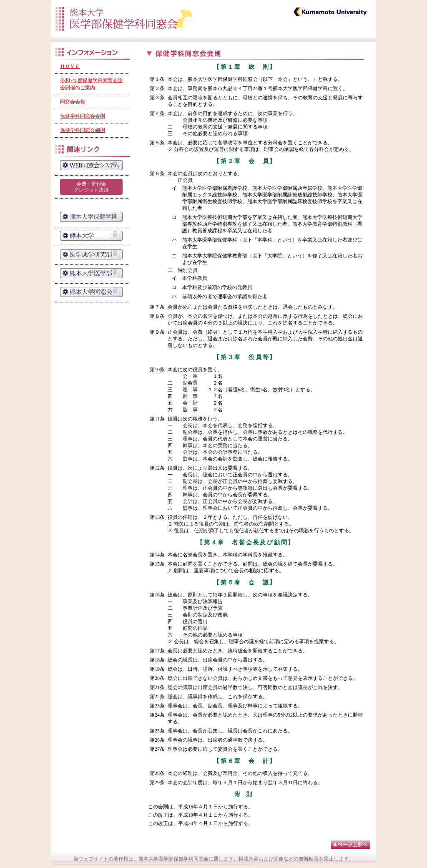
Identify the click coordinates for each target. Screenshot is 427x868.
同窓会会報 (73, 102)
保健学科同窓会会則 (83, 116)
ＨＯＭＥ (70, 66)
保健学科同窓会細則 (83, 130)
